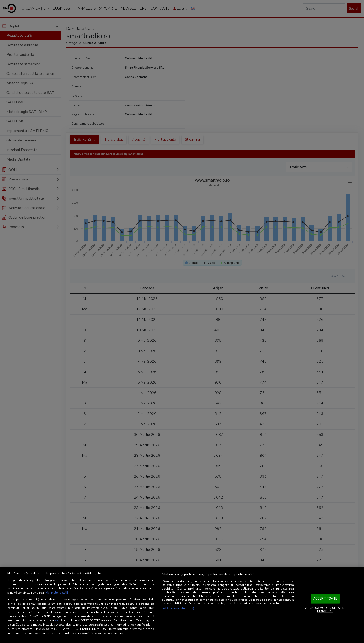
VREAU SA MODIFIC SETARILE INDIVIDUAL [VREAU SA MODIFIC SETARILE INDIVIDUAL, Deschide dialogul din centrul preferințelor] (325, 610)
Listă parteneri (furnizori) (178, 608)
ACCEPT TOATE (325, 599)
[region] (182, 605)
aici (57, 620)
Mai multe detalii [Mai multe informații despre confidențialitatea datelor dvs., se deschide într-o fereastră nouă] (57, 593)
